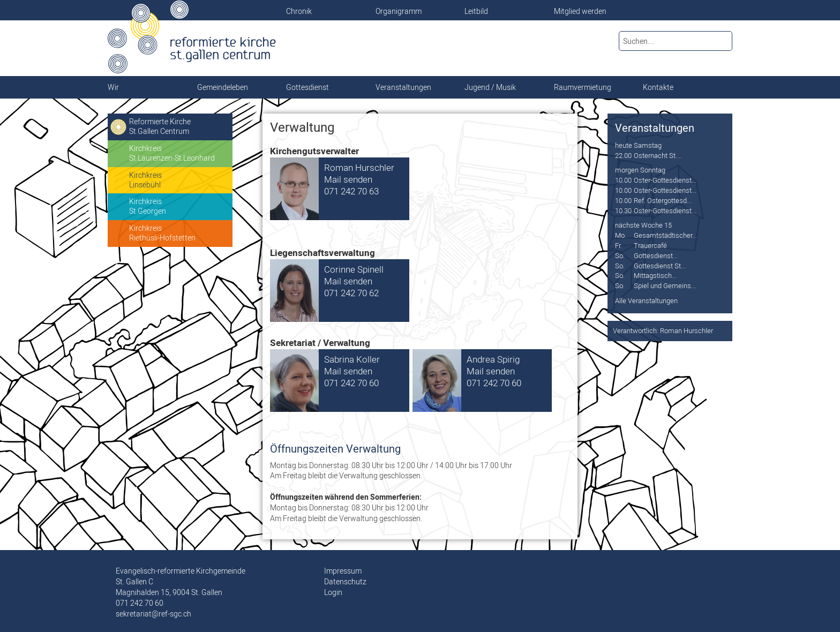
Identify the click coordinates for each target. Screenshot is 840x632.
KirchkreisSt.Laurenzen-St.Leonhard (172, 153)
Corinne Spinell (354, 269)
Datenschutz (345, 582)
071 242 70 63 (351, 191)
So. (620, 255)
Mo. (621, 235)
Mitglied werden (580, 11)
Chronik (299, 11)
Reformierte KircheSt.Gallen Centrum (160, 126)
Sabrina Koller (352, 359)
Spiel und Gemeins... (665, 285)
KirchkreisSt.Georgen (148, 206)
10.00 (623, 180)
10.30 (623, 210)
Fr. (618, 245)
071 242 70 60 (351, 383)
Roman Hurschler (359, 167)
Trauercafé (650, 245)
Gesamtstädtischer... (665, 235)
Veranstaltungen (655, 128)
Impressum (343, 571)
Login (333, 592)
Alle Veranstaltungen (646, 300)
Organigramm (399, 11)
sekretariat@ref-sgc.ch (153, 614)
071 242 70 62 (351, 293)
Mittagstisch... (655, 275)
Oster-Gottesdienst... (665, 180)
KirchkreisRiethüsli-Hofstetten (162, 233)
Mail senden (348, 179)
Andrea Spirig (493, 359)
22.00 (623, 155)
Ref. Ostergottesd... (663, 200)
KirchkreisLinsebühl (145, 180)
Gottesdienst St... (660, 266)
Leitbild (476, 11)
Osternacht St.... (658, 155)
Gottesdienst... (656, 255)
